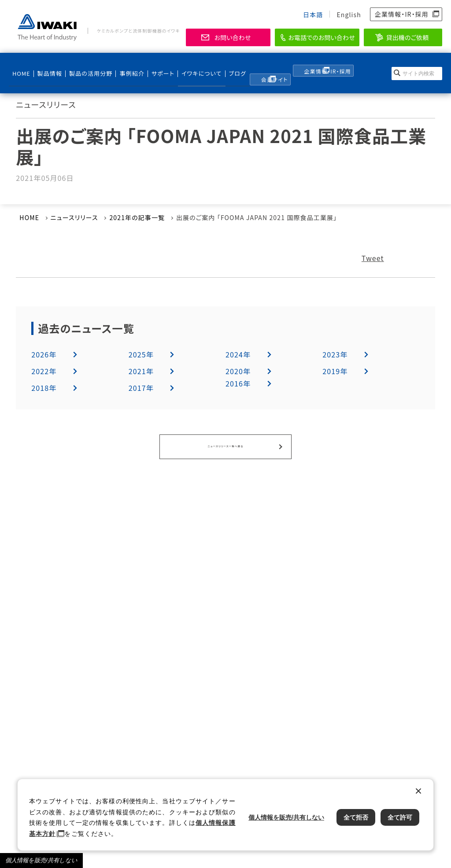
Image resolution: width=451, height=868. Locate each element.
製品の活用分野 (85, 66)
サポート (155, 66)
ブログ (225, 66)
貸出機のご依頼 (408, 37)
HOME (21, 66)
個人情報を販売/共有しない (41, 860)
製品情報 (47, 66)
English (349, 15)
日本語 (313, 15)
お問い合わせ (232, 37)
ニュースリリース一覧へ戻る (225, 445)
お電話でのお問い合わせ (322, 37)
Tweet (373, 258)
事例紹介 (125, 66)
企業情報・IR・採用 (402, 14)
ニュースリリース (74, 217)
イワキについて (190, 66)
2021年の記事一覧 (137, 217)
